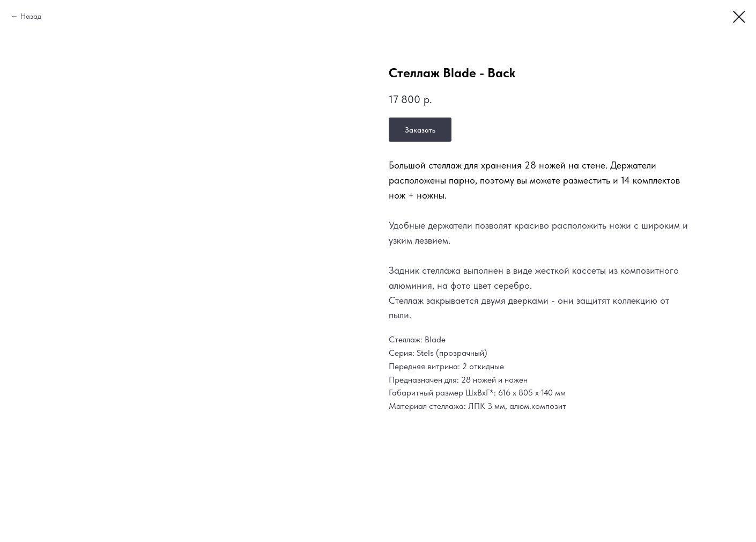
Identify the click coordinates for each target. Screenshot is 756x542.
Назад (31, 16)
